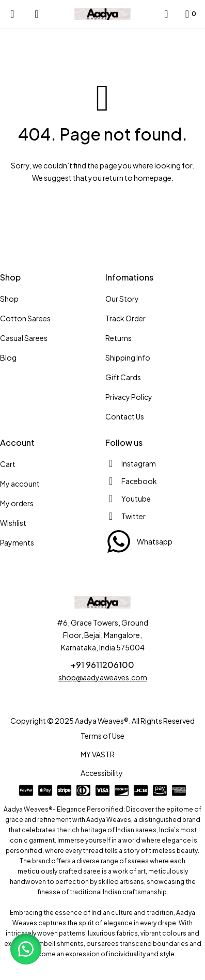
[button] (26, 949)
